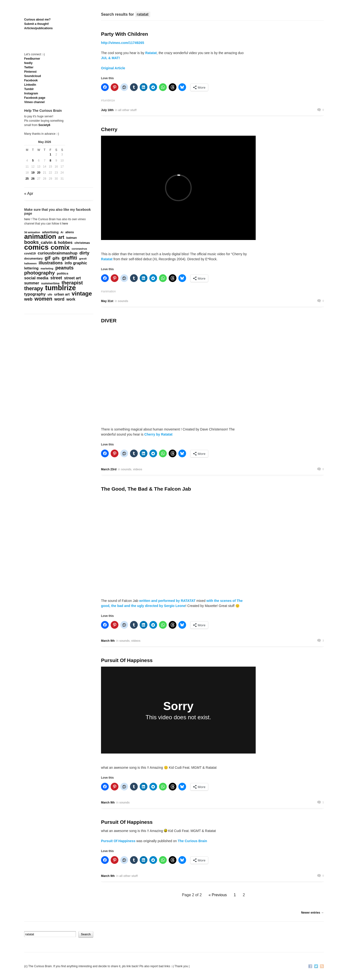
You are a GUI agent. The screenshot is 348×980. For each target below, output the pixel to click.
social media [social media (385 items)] (36, 278)
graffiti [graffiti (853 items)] (69, 258)
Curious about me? (37, 20)
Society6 (44, 125)
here (27, 219)
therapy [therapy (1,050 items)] (34, 289)
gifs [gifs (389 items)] (56, 258)
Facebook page (35, 98)
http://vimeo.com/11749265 (123, 43)
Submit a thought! (37, 24)
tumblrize (109, 100)
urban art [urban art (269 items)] (62, 294)
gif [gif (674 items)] (48, 258)
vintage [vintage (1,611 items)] (82, 294)
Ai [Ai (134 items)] (62, 232)
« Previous (218, 895)
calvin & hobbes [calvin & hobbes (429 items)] (57, 243)
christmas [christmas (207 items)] (82, 243)
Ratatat (151, 53)
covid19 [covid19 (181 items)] (30, 253)
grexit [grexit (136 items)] (83, 259)
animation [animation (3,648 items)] (40, 237)
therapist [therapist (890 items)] (72, 283)
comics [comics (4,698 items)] (36, 247)
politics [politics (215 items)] (63, 273)
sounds (123, 301)
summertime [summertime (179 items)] (50, 283)
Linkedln (30, 85)
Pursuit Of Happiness (127, 660)
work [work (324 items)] (71, 299)
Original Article (113, 68)
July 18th (107, 110)
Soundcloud (33, 76)
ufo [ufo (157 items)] (50, 295)
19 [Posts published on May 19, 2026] (33, 173)
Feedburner (32, 59)
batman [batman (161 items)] (71, 238)
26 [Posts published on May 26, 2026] (33, 179)
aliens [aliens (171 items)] (70, 232)
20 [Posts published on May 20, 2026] (39, 173)
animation (109, 291)
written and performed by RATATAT (167, 601)
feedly (28, 63)
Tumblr (29, 89)
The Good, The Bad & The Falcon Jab (146, 489)
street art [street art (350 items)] (72, 278)
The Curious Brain (192, 841)
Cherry (109, 129)
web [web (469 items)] (28, 299)
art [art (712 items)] (61, 237)
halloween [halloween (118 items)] (30, 263)
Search (86, 934)
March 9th (108, 641)
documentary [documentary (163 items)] (33, 259)
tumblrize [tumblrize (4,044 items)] (61, 288)
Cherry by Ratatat (158, 434)
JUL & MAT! (110, 58)
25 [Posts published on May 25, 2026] (27, 179)
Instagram (31, 93)
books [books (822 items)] (31, 242)
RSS (322, 967)
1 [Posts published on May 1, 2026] (50, 155)
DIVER (109, 321)
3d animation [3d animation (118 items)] (32, 232)
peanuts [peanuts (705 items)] (64, 268)
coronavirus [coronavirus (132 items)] (79, 249)
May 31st (107, 301)
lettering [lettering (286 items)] (31, 268)
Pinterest (30, 72)
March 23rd (109, 469)
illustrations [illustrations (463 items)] (51, 263)
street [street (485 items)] (56, 278)
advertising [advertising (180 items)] (50, 232)
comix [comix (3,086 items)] (60, 247)
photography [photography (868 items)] (40, 273)
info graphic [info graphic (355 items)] (76, 263)
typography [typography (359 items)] (35, 294)
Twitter (29, 67)
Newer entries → (312, 913)
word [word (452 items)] (59, 299)
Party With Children (125, 34)
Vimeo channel (34, 102)
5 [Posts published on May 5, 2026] (33, 161)
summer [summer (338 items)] (32, 283)
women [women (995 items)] (43, 299)
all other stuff (127, 110)
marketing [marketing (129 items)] (47, 268)
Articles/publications (38, 28)
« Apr (29, 194)
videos (138, 469)
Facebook (31, 80)
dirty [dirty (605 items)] (84, 253)
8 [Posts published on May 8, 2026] (50, 161)
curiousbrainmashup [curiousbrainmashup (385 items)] (58, 253)
